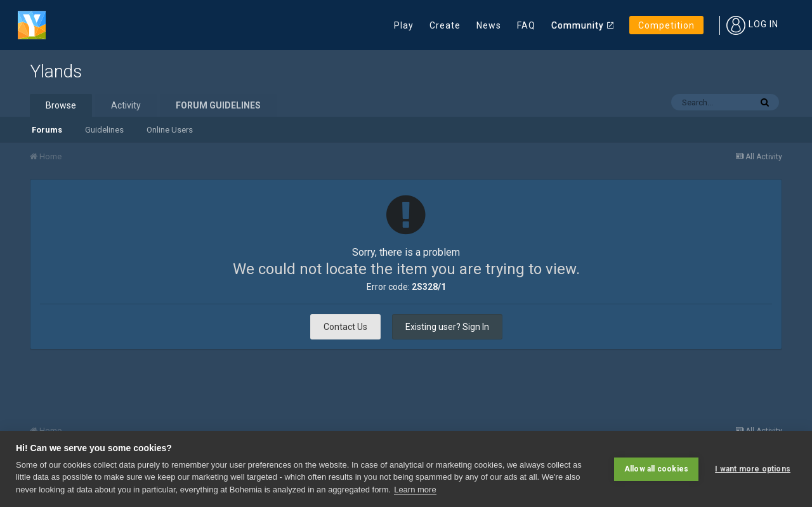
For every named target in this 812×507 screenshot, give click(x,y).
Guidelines (104, 130)
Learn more (415, 490)
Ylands (56, 71)
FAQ (526, 25)
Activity (126, 105)
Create (445, 25)
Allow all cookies (656, 469)
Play (404, 25)
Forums (47, 130)
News (489, 25)
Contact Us (345, 327)
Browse (61, 105)
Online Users (170, 130)
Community (578, 25)
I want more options (753, 469)
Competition (666, 25)
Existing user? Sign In (447, 327)
